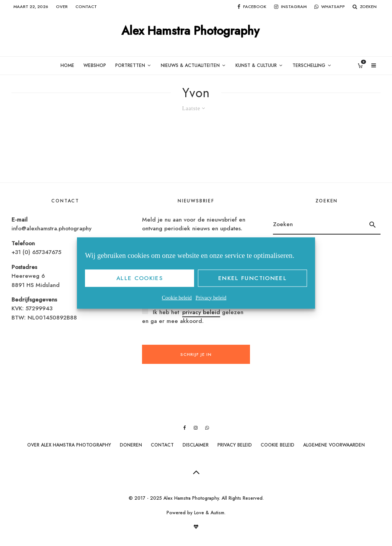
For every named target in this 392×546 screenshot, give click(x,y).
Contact (86, 7)
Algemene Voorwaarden (334, 445)
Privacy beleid (211, 297)
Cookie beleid (177, 297)
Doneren (131, 445)
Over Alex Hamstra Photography (69, 445)
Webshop (95, 65)
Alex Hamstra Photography (190, 31)
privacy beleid (201, 312)
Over (62, 7)
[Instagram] (290, 7)
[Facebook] (252, 7)
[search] (372, 225)
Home (67, 65)
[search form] (319, 225)
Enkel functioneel (252, 278)
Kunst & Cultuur (256, 65)
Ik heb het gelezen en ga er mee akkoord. (193, 317)
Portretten (130, 65)
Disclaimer (196, 445)
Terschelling (309, 65)
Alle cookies (140, 278)
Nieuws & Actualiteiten (190, 65)
